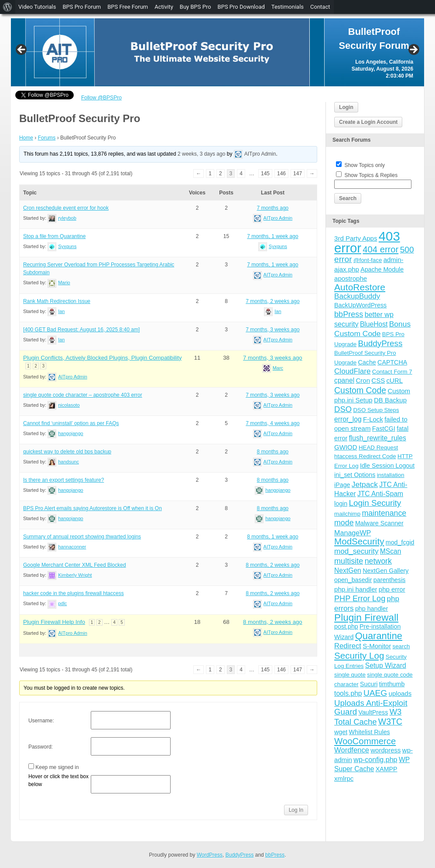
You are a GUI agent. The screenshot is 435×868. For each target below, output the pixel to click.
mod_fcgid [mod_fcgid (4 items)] (400, 542)
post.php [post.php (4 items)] (346, 626)
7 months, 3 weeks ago (272, 330)
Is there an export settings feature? (63, 480)
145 (265, 174)
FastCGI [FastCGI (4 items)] (384, 429)
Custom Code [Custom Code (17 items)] (360, 390)
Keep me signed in (57, 767)
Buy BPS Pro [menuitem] (195, 7)
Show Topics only (365, 165)
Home (26, 138)
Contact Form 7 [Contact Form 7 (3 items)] (392, 372)
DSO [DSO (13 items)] (343, 409)
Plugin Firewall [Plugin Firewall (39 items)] (366, 618)
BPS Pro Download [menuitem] (241, 7)
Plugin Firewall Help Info (54, 622)
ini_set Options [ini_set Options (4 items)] (355, 475)
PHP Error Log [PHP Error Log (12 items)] (360, 599)
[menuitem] (8, 7)
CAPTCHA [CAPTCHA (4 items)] (392, 362)
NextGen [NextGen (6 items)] (348, 570)
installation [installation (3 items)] (391, 475)
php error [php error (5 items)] (392, 589)
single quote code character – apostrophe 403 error (83, 395)
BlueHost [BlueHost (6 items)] (374, 324)
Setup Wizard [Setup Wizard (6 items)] (386, 665)
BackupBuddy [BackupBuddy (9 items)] (357, 296)
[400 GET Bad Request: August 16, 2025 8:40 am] (81, 330)
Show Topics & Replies (371, 175)
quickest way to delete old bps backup (67, 452)
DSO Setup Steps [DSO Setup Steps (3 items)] (376, 410)
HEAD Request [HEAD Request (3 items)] (378, 448)
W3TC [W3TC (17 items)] (390, 722)
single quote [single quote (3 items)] (350, 675)
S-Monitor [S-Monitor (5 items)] (377, 646)
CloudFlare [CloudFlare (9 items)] (352, 371)
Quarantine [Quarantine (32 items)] (379, 636)
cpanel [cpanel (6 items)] (344, 380)
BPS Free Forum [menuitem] (128, 7)
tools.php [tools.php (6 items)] (348, 693)
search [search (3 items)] (401, 646)
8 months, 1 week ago (272, 537)
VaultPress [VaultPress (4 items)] (373, 712)
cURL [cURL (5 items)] (395, 380)
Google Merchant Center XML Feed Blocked (75, 565)
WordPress (210, 855)
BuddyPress (240, 855)
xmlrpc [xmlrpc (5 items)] (344, 778)
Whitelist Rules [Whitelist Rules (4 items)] (370, 732)
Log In (296, 810)
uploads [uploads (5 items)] (400, 693)
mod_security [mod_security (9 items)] (356, 551)
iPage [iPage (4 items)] (342, 485)
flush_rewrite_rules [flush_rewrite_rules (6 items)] (378, 438)
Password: (41, 747)
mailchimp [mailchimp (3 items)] (347, 514)
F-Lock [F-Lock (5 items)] (373, 419)
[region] (217, 52)
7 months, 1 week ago (272, 236)
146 (281, 174)
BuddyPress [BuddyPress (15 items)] (380, 343)
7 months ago (273, 208)
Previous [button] (22, 50)
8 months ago (273, 452)
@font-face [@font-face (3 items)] (368, 260)
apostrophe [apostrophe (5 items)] (351, 278)
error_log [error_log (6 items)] (348, 419)
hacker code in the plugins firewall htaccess (74, 593)
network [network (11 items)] (378, 561)
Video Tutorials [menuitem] (37, 7)
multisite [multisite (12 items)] (349, 561)
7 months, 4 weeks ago (272, 423)
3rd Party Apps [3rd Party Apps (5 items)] (356, 238)
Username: (41, 721)
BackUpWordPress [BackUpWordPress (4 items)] (360, 305)
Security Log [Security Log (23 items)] (359, 655)
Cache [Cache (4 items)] (367, 362)
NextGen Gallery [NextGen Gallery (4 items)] (385, 571)
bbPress (275, 855)
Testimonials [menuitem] (288, 7)
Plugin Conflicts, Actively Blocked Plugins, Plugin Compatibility (103, 358)
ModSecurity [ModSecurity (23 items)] (359, 541)
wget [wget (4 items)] (341, 732)
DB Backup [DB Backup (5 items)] (390, 400)
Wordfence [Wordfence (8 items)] (352, 750)
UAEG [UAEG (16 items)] (375, 693)
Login (346, 107)
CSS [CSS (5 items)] (378, 380)
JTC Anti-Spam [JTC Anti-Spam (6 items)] (380, 494)
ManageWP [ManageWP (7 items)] (353, 533)
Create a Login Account (368, 122)
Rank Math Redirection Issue (57, 301)
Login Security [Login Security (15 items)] (375, 503)
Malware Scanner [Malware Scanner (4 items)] (379, 523)
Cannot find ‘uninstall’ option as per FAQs (71, 423)
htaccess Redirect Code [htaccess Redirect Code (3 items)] (365, 456)
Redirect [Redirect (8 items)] (348, 646)
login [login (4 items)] (341, 504)
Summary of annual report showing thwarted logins (82, 537)
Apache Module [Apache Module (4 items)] (382, 269)
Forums (47, 138)
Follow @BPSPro (101, 98)
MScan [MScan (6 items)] (391, 551)
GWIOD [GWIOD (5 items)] (346, 447)
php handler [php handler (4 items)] (372, 609)
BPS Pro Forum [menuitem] (82, 7)
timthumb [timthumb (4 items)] (392, 684)
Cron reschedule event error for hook (66, 208)
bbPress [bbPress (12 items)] (349, 314)
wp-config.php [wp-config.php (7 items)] (375, 759)
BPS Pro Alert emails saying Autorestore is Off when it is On (92, 508)
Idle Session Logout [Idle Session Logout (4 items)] (387, 466)
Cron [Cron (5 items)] (363, 380)
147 (298, 174)
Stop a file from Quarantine (54, 236)
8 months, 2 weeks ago (272, 565)
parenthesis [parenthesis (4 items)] (390, 580)
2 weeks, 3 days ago (201, 154)
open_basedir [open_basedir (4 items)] (353, 580)
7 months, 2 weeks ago (272, 301)
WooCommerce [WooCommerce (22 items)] (365, 741)
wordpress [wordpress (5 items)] (385, 750)
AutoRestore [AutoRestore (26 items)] (360, 287)
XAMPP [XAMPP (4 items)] (387, 769)
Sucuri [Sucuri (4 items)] (369, 684)
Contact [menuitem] (320, 7)
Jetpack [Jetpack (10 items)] (365, 484)
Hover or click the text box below (58, 780)
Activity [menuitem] (164, 7)
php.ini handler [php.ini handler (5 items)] (356, 589)
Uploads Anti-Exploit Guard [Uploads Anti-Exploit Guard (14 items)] (371, 707)
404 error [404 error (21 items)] (380, 249)
